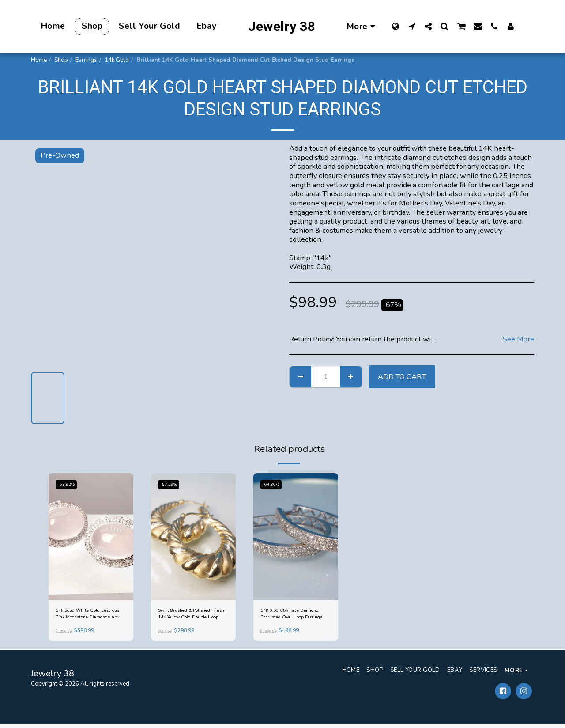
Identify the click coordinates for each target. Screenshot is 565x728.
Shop (61, 60)
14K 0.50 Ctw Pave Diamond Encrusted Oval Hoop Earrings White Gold (295, 616)
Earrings (86, 60)
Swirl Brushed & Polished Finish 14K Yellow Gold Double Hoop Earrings (191, 616)
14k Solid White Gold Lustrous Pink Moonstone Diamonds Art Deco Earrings (89, 616)
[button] (412, 26)
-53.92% (68, 484)
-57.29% (171, 484)
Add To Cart (402, 377)
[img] (91, 537)
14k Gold (117, 60)
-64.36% (273, 484)
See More (518, 339)
